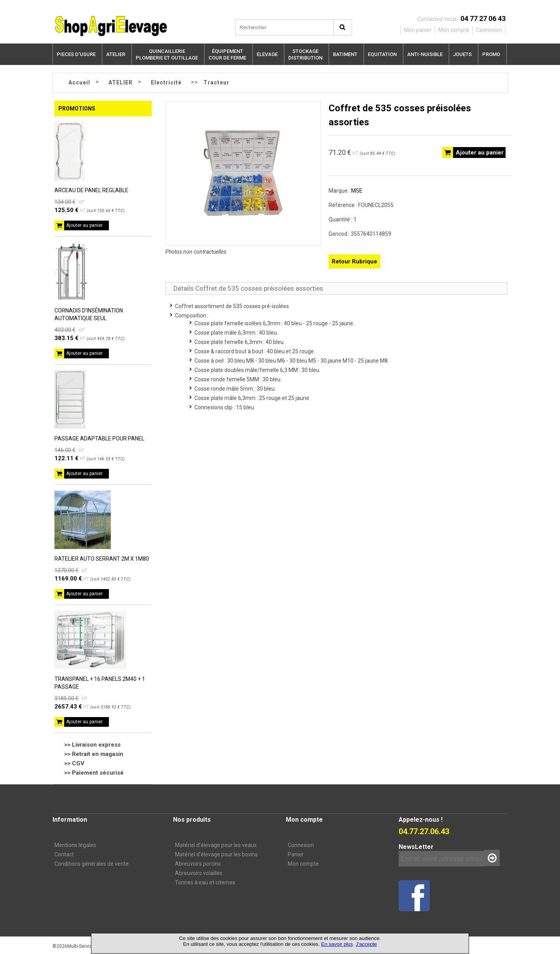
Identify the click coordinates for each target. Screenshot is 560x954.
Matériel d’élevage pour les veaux (216, 845)
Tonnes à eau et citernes (205, 882)
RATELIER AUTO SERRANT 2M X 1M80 (102, 559)
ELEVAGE (267, 54)
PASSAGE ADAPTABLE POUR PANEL (99, 438)
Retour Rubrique (354, 261)
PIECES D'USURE (76, 54)
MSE (357, 191)
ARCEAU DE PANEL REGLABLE (91, 190)
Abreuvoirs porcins (198, 864)
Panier (296, 854)
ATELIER (116, 54)
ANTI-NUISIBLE (425, 54)
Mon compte (303, 864)
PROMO (491, 54)
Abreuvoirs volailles (199, 873)
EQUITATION (382, 54)
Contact (64, 854)
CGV (78, 763)
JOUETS (462, 54)
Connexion (301, 845)
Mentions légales (75, 845)
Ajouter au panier (84, 225)
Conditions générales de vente (92, 864)
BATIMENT (345, 54)
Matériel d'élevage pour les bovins (216, 854)
